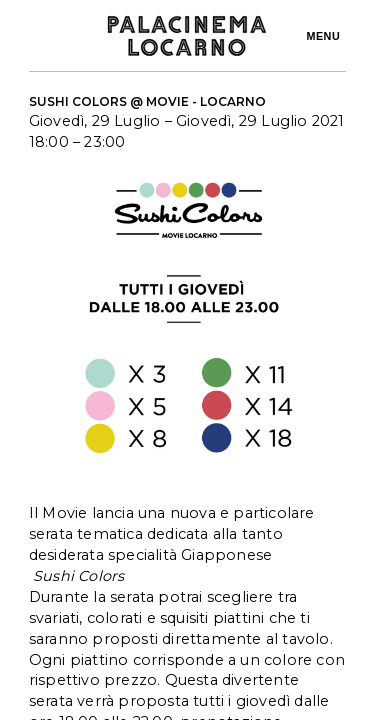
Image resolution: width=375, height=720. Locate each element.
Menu (323, 36)
